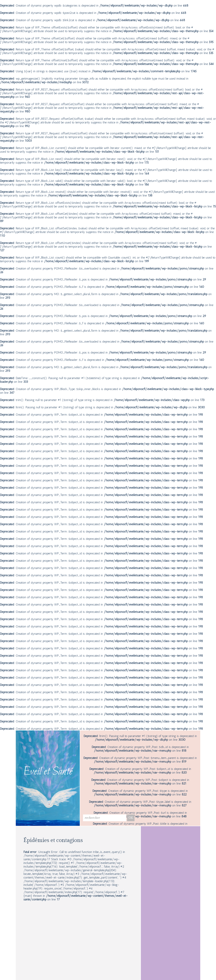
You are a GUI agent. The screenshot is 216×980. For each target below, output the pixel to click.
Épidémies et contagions (53, 840)
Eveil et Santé (48, 772)
